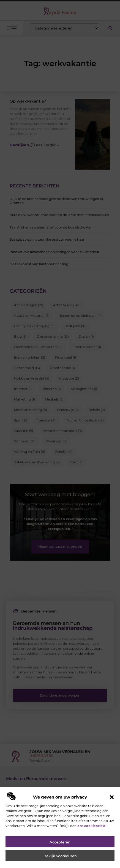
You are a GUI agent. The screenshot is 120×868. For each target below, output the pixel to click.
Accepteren (60, 859)
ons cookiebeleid (91, 843)
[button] (112, 814)
